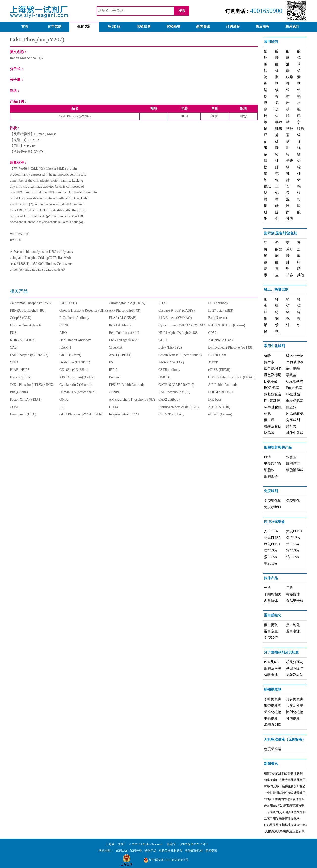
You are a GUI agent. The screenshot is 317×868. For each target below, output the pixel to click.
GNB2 (64, 399)
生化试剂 (84, 27)
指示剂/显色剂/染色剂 (281, 233)
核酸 (267, 356)
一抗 (267, 588)
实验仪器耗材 (194, 851)
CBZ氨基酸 (295, 381)
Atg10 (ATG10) (219, 407)
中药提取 (271, 718)
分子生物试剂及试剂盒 (281, 652)
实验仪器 (144, 27)
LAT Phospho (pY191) (174, 392)
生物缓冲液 (295, 362)
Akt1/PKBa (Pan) (220, 340)
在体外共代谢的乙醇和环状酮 (283, 773)
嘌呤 (279, 122)
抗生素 (269, 362)
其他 (290, 219)
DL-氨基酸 (272, 401)
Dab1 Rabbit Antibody (75, 340)
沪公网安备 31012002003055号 (166, 860)
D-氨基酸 (293, 394)
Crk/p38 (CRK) (21, 318)
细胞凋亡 (293, 464)
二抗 (290, 588)
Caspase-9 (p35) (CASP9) (177, 310)
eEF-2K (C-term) (220, 414)
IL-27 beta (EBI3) (221, 310)
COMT (15, 407)
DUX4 (114, 407)
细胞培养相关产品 (278, 447)
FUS (13, 333)
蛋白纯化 (293, 625)
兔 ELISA (293, 538)
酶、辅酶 (293, 369)
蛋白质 (269, 420)
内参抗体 (271, 601)
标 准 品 (114, 27)
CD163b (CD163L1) (74, 370)
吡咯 (279, 129)
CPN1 (14, 362)
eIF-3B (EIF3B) (219, 370)
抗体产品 (271, 578)
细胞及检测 (273, 668)
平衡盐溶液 (273, 464)
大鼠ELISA (294, 531)
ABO (63, 333)
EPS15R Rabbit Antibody (127, 385)
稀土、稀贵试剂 (276, 290)
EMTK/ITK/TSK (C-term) (227, 325)
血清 (267, 457)
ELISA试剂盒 (274, 522)
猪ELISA (271, 551)
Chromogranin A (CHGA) (127, 303)
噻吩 (290, 129)
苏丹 (290, 249)
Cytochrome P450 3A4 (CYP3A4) (182, 325)
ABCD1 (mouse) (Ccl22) (77, 377)
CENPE (114, 392)
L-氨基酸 (271, 381)
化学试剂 (54, 27)
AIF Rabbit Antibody (223, 385)
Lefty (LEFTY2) (170, 348)
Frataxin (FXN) (21, 377)
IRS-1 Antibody (120, 325)
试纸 (267, 186)
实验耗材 (173, 27)
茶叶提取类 (273, 699)
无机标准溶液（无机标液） (285, 739)
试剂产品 (150, 851)
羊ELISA (293, 544)
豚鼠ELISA (272, 544)
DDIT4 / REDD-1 (221, 392)
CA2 (13, 348)
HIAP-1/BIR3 (20, 370)
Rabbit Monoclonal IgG (26, 58)
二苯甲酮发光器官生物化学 (282, 819)
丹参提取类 (295, 699)
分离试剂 (293, 420)
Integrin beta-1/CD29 (124, 414)
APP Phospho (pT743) (125, 310)
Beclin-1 (115, 377)
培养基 (269, 433)
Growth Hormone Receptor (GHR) (84, 310)
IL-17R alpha (217, 355)
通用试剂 (271, 42)
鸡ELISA (293, 557)
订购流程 (233, 27)
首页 (25, 27)
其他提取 (293, 718)
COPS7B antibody (171, 414)
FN (111, 362)
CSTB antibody (169, 370)
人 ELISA (271, 531)
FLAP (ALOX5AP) (123, 318)
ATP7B (213, 362)
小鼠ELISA (272, 538)
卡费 (290, 161)
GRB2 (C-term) (70, 355)
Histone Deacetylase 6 (25, 325)
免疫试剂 (271, 491)
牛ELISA (271, 564)
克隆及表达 (295, 675)
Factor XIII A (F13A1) (26, 399)
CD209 (64, 325)
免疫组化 (293, 501)
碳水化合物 (295, 356)
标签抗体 (293, 594)
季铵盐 (291, 375)
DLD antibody (218, 303)
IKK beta (214, 399)
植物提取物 (273, 689)
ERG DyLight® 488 (123, 340)
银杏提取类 (273, 706)
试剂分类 (136, 851)
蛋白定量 (271, 631)
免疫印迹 (271, 638)
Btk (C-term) (19, 392)
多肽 (267, 414)
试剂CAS (122, 851)
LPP (62, 407)
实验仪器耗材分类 (171, 851)
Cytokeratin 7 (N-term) (76, 385)
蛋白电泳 (293, 631)
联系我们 (292, 27)
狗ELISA (293, 551)
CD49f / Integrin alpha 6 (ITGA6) (232, 377)
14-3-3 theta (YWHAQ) (175, 318)
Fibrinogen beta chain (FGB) (179, 407)
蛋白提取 (271, 625)
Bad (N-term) (217, 318)
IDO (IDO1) (68, 303)
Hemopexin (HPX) (23, 414)
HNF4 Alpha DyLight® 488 (178, 333)
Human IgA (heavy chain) (78, 392)
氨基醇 (291, 407)
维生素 (291, 426)
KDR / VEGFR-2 (22, 340)
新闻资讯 (203, 27)
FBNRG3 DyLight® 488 (27, 310)
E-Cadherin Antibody (74, 318)
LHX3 (163, 303)
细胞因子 (271, 476)
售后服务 (263, 27)
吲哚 (301, 129)
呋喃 (290, 77)
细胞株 (269, 470)
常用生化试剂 (274, 346)
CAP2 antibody (169, 399)
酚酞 (279, 249)
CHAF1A (116, 348)
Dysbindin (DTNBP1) (75, 362)
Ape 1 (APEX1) (120, 355)
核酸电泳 (271, 675)
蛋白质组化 (273, 615)
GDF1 (163, 340)
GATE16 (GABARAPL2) (176, 385)
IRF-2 (113, 370)
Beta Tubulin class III (124, 333)
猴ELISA (271, 557)
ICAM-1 (65, 348)
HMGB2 (165, 377)
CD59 (212, 333)
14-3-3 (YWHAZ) (171, 362)
